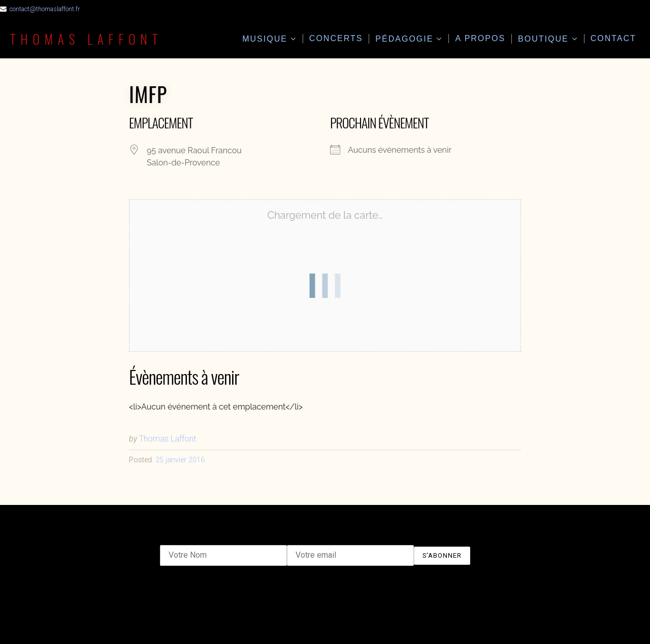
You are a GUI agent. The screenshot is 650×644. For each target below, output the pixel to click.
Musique (265, 39)
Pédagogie (404, 39)
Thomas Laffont (86, 39)
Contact (613, 38)
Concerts (336, 38)
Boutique (543, 39)
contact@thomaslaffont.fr (45, 9)
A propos (480, 38)
